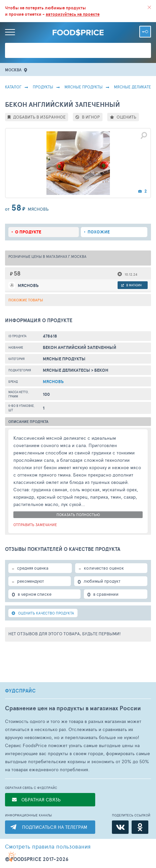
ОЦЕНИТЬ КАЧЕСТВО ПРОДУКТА (43, 613)
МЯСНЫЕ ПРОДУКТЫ (84, 87)
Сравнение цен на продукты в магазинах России (73, 708)
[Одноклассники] (140, 827)
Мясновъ (53, 382)
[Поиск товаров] (78, 50)
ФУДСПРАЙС (20, 691)
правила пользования (48, 846)
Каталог (13, 87)
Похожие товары (26, 300)
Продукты (43, 87)
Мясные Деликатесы (66, 370)
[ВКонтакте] (120, 827)
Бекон (101, 370)
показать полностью (78, 515)
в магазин (131, 285)
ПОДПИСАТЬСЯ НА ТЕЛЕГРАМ (55, 827)
